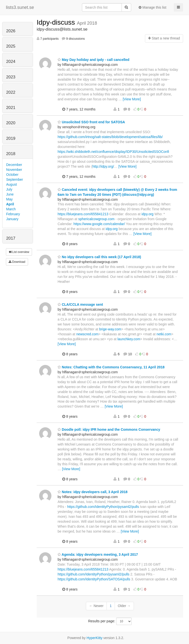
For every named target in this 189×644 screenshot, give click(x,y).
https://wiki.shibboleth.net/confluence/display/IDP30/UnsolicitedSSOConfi (113, 152)
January (12, 219)
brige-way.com (110, 329)
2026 (11, 31)
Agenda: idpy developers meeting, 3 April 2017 (98, 555)
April (10, 204)
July (9, 189)
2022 (11, 92)
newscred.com (87, 334)
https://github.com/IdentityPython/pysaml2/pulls (103, 507)
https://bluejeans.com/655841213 (83, 214)
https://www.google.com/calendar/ (99, 224)
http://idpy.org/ (103, 166)
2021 (11, 108)
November (14, 170)
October (12, 175)
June (10, 194)
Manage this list (152, 7)
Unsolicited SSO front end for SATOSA (91, 122)
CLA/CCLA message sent (80, 304)
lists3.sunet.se (20, 7)
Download (17, 262)
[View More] (132, 99)
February (13, 214)
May (9, 199)
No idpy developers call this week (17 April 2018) (99, 257)
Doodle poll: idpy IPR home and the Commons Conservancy (109, 429)
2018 (11, 154)
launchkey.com (129, 339)
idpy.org (148, 214)
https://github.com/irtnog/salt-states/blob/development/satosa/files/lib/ (110, 137)
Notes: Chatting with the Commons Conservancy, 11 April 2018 (111, 367)
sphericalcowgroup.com (96, 219)
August (12, 184)
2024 (11, 62)
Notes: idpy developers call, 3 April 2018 (93, 492)
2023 (11, 77)
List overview (19, 252)
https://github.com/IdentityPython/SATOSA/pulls (94, 579)
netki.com (164, 334)
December (14, 165)
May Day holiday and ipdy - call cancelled (94, 60)
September (15, 179)
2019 (11, 138)
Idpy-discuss (57, 22)
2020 (11, 123)
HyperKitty (95, 638)
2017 (11, 238)
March (11, 209)
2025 (11, 46)
